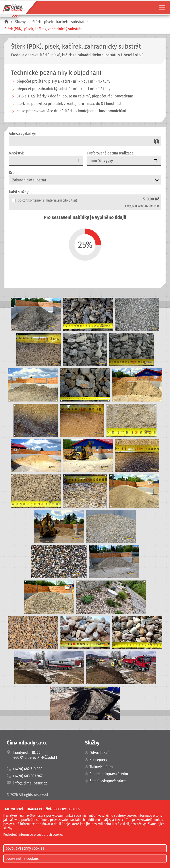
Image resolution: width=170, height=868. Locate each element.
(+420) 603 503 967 (28, 776)
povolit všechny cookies (25, 848)
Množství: (16, 153)
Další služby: (19, 192)
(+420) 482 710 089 (28, 769)
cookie (57, 835)
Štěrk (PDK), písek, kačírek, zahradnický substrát (43, 29)
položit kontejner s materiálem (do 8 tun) (44, 200)
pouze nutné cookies (22, 858)
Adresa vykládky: (22, 134)
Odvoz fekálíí (100, 753)
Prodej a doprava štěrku (109, 774)
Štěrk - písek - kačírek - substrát (58, 22)
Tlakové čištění (102, 767)
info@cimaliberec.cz (30, 783)
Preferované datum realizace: (111, 153)
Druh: (13, 173)
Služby (20, 22)
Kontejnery (98, 760)
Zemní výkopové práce (108, 781)
